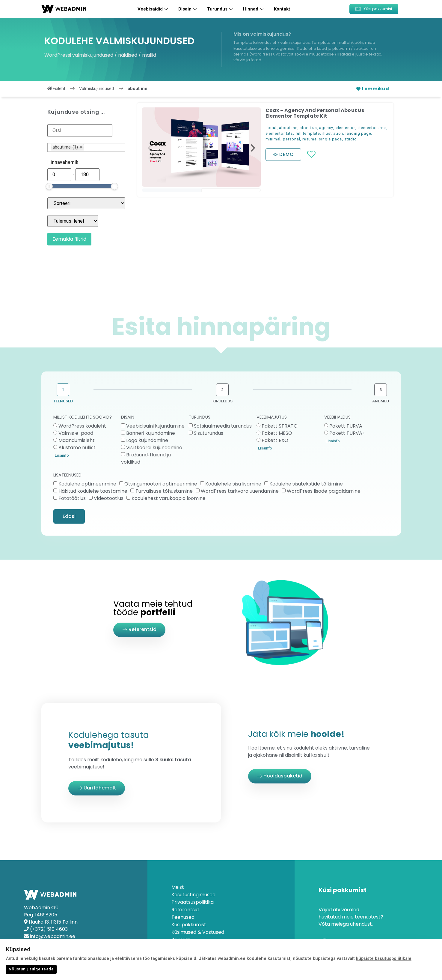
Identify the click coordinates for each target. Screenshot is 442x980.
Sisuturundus (209, 433)
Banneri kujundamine (151, 433)
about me (288, 128)
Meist (178, 887)
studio (351, 139)
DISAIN (128, 418)
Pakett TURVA (346, 426)
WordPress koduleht (82, 426)
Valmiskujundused (96, 89)
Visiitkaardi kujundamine (154, 448)
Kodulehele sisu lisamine (233, 484)
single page (330, 139)
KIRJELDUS (222, 401)
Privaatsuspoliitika (193, 902)
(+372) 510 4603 (49, 929)
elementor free (372, 128)
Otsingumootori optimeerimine (161, 484)
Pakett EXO (275, 440)
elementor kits (279, 133)
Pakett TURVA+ (347, 433)
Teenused (183, 917)
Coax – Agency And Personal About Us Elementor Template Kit (315, 113)
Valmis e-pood (76, 433)
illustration (333, 133)
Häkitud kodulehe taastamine (93, 491)
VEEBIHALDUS (337, 418)
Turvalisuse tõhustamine (164, 491)
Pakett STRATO (280, 426)
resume (310, 139)
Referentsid (185, 910)
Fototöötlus (72, 498)
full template (308, 133)
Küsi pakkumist (189, 925)
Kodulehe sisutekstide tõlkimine (306, 484)
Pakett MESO (277, 433)
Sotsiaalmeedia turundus (223, 426)
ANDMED (381, 401)
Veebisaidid (153, 9)
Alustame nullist (77, 448)
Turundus (221, 9)
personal (291, 139)
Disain (188, 9)
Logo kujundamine (147, 440)
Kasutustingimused (193, 895)
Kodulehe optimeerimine (87, 484)
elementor (345, 128)
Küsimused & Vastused (198, 932)
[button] (374, 9)
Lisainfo (62, 455)
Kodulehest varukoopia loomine (169, 498)
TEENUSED (63, 401)
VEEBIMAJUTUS (272, 418)
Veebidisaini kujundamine (155, 426)
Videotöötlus (109, 498)
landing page (358, 133)
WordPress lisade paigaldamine (324, 491)
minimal (273, 139)
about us (308, 128)
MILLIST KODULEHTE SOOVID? (83, 418)
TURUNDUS (200, 418)
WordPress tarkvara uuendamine (240, 491)
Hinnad (254, 9)
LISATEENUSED (67, 475)
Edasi (69, 516)
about (271, 128)
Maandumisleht (77, 440)
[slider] (49, 186)
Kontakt (282, 9)
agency (326, 128)
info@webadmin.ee (53, 936)
